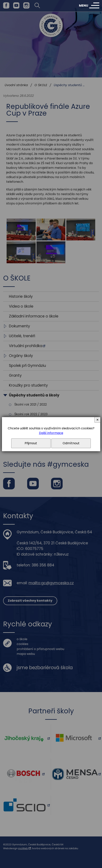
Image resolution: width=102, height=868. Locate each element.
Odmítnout (71, 443)
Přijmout (31, 443)
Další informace (51, 433)
